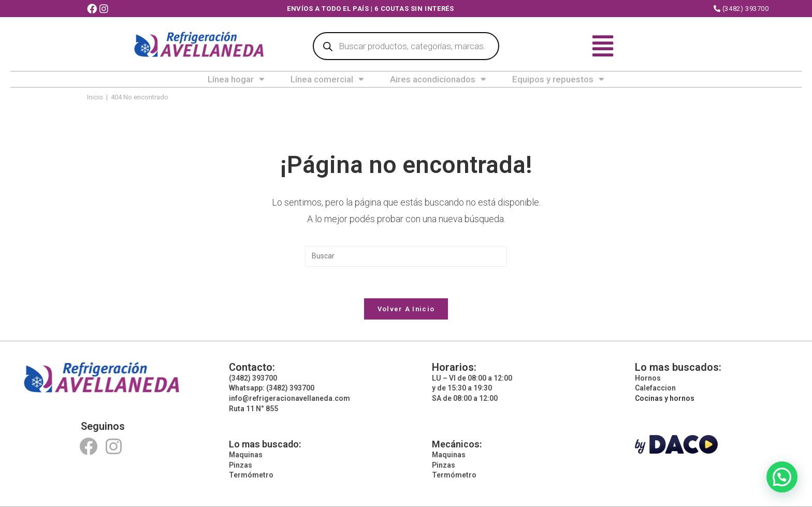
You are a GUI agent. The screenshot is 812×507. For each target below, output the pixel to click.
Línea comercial (327, 79)
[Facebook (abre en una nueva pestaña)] (93, 9)
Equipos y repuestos (558, 79)
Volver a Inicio (406, 309)
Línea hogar (236, 79)
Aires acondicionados (438, 79)
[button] (782, 477)
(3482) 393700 (741, 9)
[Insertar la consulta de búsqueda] (406, 256)
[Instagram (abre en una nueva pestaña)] (105, 9)
